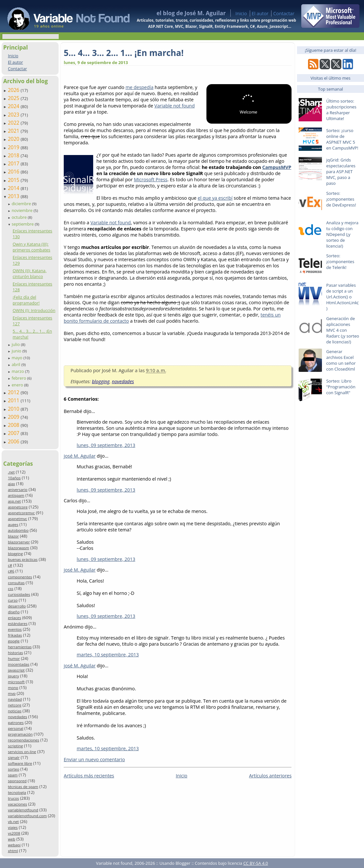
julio (16, 344)
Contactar (284, 13)
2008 (14, 425)
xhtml (13, 851)
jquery (13, 676)
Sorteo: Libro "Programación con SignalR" (341, 387)
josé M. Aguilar (80, 456)
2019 (14, 147)
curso (13, 600)
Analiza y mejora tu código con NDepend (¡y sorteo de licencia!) (342, 234)
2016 (14, 172)
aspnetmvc (17, 519)
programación (20, 734)
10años (14, 478)
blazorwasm (18, 548)
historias (15, 653)
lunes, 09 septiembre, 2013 (106, 445)
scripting (15, 746)
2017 (14, 163)
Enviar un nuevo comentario (94, 759)
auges (13, 524)
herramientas (20, 647)
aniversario (17, 490)
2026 (14, 90)
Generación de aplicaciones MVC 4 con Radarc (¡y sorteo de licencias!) (343, 330)
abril (17, 364)
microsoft (16, 682)
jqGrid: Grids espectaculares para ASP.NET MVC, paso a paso (341, 172)
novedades (17, 717)
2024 (14, 106)
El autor (260, 13)
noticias (15, 711)
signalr (14, 757)
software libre (20, 763)
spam (13, 775)
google (14, 641)
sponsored (17, 781)
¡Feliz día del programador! (26, 300)
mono (13, 688)
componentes (20, 577)
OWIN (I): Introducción (34, 310)
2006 (14, 441)
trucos (13, 798)
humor (14, 658)
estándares (17, 623)
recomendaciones (23, 740)
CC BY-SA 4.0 (256, 863)
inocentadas (18, 664)
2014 (14, 188)
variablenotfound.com (27, 816)
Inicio (241, 13)
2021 (14, 131)
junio (17, 351)
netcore (15, 705)
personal (16, 728)
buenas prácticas (23, 559)
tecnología (17, 792)
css (11, 589)
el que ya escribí (215, 198)
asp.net (14, 501)
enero (18, 385)
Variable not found (175, 106)
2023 (14, 115)
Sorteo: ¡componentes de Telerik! (340, 262)
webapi (14, 845)
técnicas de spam (23, 787)
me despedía (139, 87)
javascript (16, 670)
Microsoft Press (151, 179)
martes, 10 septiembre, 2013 (108, 655)
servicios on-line (22, 752)
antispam (16, 495)
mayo (17, 358)
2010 (14, 409)
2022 (14, 123)
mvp (12, 693)
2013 (14, 196)
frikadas (15, 635)
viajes (13, 827)
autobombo (18, 530)
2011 (14, 400)
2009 (14, 417)
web (11, 839)
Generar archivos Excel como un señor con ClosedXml (341, 360)
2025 (14, 98)
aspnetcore (18, 507)
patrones (16, 723)
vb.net (13, 822)
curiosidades (19, 594)
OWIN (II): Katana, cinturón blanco (30, 273)
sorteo (13, 769)
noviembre (23, 210)
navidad (15, 699)
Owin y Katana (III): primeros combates (31, 247)
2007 (14, 433)
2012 (14, 392)
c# (10, 565)
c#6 (11, 571)
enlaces (14, 618)
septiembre (23, 224)
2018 (14, 155)
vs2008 (14, 833)
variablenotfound (23, 810)
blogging (15, 554)
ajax (11, 484)
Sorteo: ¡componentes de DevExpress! (341, 199)
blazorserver (19, 542)
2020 (14, 139)
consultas (16, 583)
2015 (14, 180)
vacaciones (17, 804)
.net (11, 472)
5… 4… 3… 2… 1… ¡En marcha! (124, 53)
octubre (20, 217)
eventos (15, 629)
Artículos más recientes (89, 776)
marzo (18, 371)
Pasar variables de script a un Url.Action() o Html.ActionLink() (342, 297)
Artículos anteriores (270, 776)
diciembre (22, 204)
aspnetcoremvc (21, 513)
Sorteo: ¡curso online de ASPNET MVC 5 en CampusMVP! (342, 139)
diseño (14, 612)
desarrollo (17, 606)
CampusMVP (277, 167)
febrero (19, 378)
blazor (13, 536)
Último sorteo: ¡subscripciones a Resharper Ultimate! (341, 110)
